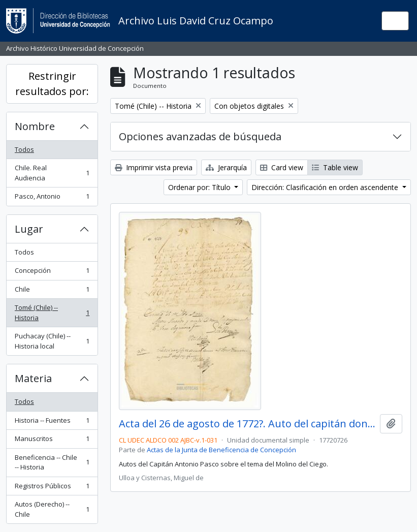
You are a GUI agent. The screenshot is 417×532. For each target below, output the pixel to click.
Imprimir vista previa (154, 167)
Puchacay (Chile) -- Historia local (52, 341)
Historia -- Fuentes (52, 423)
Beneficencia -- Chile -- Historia (52, 462)
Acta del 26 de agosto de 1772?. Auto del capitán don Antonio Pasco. (247, 424)
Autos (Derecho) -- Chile (52, 509)
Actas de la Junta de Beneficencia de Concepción (221, 450)
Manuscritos (52, 441)
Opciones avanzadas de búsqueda (200, 136)
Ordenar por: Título (200, 187)
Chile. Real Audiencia (52, 173)
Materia (33, 378)
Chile (52, 291)
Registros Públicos (52, 488)
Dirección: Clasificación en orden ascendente (326, 187)
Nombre (35, 126)
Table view (335, 167)
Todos (24, 149)
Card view (282, 167)
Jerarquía (226, 167)
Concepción (52, 273)
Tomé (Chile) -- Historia (52, 312)
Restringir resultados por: (52, 84)
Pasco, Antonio (52, 198)
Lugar (29, 229)
